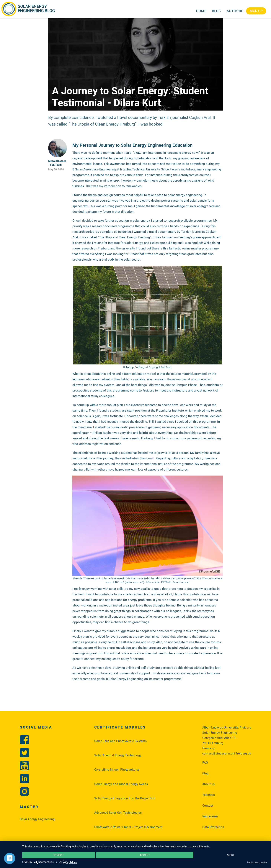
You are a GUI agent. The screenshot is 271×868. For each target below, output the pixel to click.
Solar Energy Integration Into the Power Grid (125, 798)
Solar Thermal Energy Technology (118, 755)
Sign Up (256, 11)
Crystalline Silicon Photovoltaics (117, 770)
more (231, 855)
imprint (250, 862)
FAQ (205, 763)
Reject (59, 855)
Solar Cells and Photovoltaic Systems (120, 741)
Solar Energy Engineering (37, 819)
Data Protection (213, 827)
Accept (145, 855)
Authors (235, 11)
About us (209, 784)
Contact (208, 806)
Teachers (209, 795)
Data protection (261, 862)
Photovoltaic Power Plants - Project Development (128, 827)
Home (201, 11)
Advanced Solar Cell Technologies (118, 813)
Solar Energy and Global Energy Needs (121, 784)
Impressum (210, 816)
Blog (217, 11)
